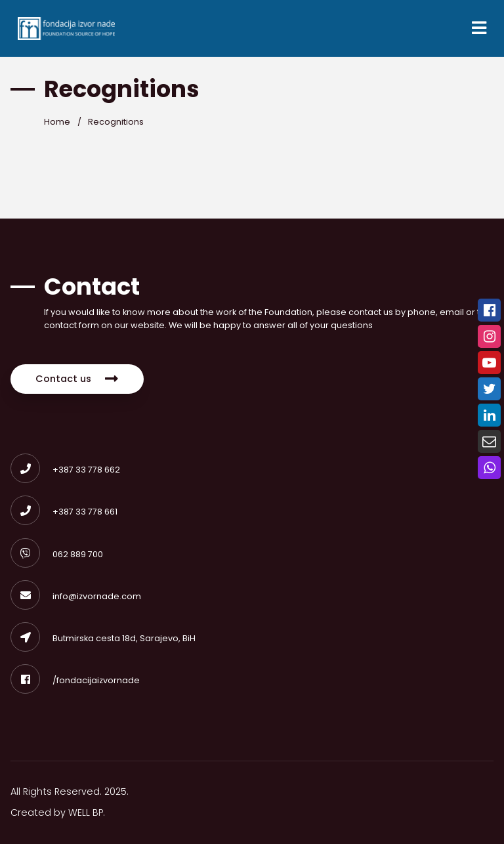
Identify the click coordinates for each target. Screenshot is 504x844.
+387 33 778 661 (64, 512)
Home (57, 122)
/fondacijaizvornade (75, 680)
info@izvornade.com (76, 596)
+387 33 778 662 (65, 470)
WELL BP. (87, 812)
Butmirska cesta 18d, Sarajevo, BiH (103, 638)
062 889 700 (57, 554)
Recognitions (116, 122)
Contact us (77, 379)
